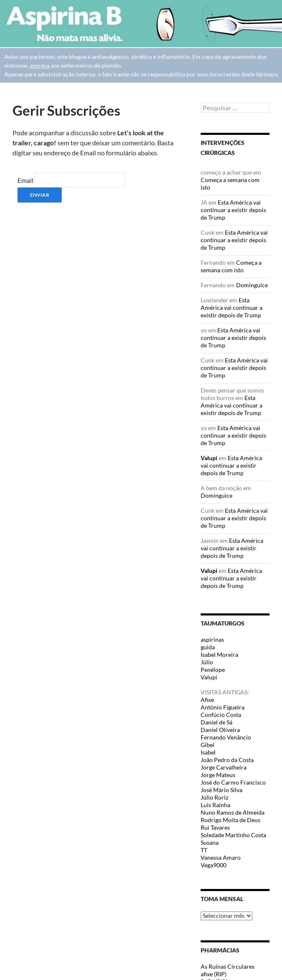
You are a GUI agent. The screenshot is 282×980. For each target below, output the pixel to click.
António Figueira (223, 707)
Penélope (213, 670)
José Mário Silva (222, 790)
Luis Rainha (215, 805)
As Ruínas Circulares (228, 966)
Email (25, 180)
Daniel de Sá (217, 722)
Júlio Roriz (214, 797)
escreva (40, 65)
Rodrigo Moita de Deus (230, 820)
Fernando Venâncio (226, 737)
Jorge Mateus (218, 775)
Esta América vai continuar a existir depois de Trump (233, 210)
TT (204, 850)
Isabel (208, 752)
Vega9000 (214, 865)
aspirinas (212, 639)
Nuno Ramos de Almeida (233, 812)
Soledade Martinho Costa (233, 835)
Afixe (207, 700)
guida (208, 647)
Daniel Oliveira (220, 730)
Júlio (207, 662)
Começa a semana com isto (231, 266)
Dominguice (252, 285)
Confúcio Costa (221, 715)
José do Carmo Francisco (233, 782)
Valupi (209, 458)
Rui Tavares (215, 827)
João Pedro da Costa (227, 760)
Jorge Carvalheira (224, 767)
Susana (210, 842)
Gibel (208, 745)
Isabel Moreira (219, 655)
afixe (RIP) (214, 974)
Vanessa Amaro (221, 857)
